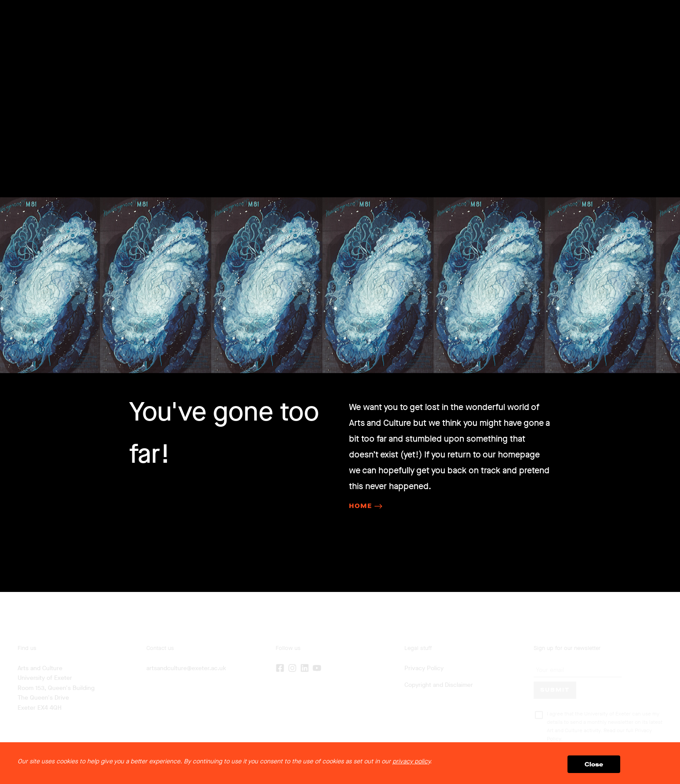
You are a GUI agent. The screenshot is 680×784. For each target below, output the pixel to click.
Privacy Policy (424, 668)
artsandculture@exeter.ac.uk (186, 668)
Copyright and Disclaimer (439, 685)
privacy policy (411, 761)
